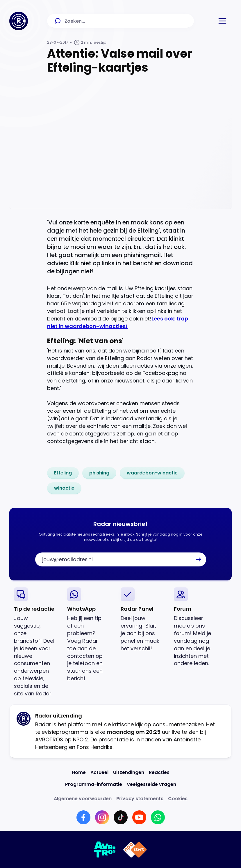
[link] (63, 473)
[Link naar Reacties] (159, 772)
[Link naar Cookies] (178, 799)
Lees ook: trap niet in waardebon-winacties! (118, 322)
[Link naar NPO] (135, 850)
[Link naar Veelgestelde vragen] (151, 784)
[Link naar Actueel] (99, 772)
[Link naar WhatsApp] (158, 817)
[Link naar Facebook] (83, 817)
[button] (222, 21)
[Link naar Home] (79, 772)
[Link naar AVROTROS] (105, 850)
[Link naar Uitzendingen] (129, 772)
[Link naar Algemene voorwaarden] (83, 799)
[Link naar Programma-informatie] (94, 784)
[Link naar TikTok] (121, 817)
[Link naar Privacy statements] (140, 799)
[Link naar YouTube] (139, 817)
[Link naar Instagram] (102, 817)
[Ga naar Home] (19, 21)
